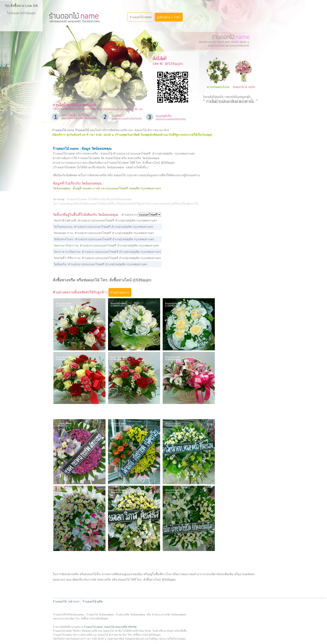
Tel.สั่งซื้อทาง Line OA (21, 6)
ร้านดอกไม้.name (141, 17)
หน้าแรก (74, 601)
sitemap (132, 627)
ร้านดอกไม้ (59, 130)
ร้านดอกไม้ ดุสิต (93, 601)
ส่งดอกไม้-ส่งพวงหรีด (116, 627)
